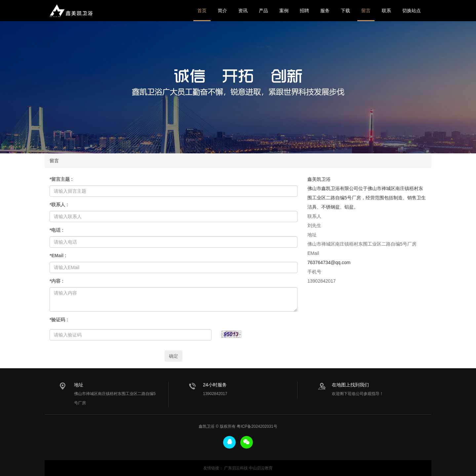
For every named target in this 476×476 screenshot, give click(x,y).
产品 (263, 11)
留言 (366, 11)
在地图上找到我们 (350, 385)
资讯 (243, 11)
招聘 (304, 11)
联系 (386, 11)
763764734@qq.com (329, 262)
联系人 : (59, 205)
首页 (202, 11)
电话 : (57, 230)
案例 (284, 11)
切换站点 (412, 11)
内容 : (57, 281)
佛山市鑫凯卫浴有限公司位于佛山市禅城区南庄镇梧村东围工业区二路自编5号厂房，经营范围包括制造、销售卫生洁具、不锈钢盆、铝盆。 (367, 198)
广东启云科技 (236, 468)
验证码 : (59, 320)
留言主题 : (61, 179)
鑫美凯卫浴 (71, 11)
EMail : (58, 256)
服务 (325, 11)
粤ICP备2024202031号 (257, 426)
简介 (222, 11)
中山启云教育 (261, 468)
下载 (345, 11)
